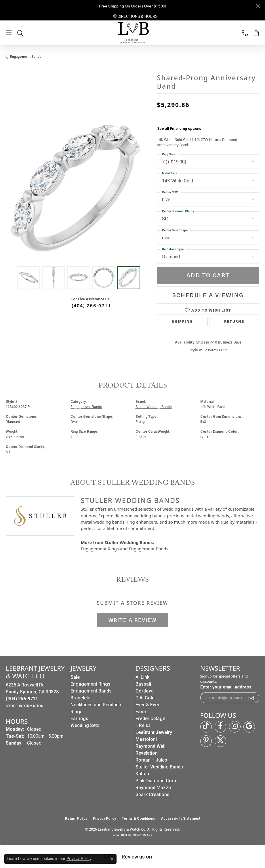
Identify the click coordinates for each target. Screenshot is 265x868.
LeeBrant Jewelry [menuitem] (154, 732)
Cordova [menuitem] (145, 691)
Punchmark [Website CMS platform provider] (143, 835)
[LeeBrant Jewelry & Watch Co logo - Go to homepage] (133, 33)
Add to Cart (208, 275)
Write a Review (132, 620)
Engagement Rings (100, 549)
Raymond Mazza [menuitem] (153, 788)
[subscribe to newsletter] (251, 698)
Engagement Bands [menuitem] (91, 691)
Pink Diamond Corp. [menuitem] (156, 781)
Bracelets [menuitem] (81, 698)
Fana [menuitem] (141, 712)
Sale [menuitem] (75, 677)
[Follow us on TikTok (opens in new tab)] (206, 727)
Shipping (182, 321)
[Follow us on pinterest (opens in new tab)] (206, 741)
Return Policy (76, 819)
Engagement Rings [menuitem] (90, 684)
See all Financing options (179, 128)
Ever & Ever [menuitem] (147, 705)
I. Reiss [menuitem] (143, 725)
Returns (234, 321)
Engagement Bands (26, 57)
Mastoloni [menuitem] (146, 739)
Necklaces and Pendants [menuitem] (97, 705)
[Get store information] (25, 706)
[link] (136, 16)
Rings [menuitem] (77, 712)
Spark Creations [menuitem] (152, 794)
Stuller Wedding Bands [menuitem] (159, 767)
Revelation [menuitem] (147, 753)
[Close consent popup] (112, 859)
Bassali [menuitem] (143, 684)
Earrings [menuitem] (79, 719)
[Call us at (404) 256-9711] (22, 699)
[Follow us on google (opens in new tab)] (249, 727)
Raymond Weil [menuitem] (150, 746)
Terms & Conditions (138, 819)
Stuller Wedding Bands (154, 407)
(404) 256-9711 (91, 305)
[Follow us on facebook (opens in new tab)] (220, 727)
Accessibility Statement (181, 819)
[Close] (258, 6)
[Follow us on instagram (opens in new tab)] (235, 727)
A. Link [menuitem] (142, 677)
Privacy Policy (104, 819)
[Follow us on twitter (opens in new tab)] (220, 741)
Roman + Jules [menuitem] (151, 760)
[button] (26, 33)
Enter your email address (226, 687)
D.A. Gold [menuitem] (145, 698)
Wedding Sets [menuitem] (85, 725)
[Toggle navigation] (9, 33)
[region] (79, 190)
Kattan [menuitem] (142, 774)
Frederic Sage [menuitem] (150, 719)
